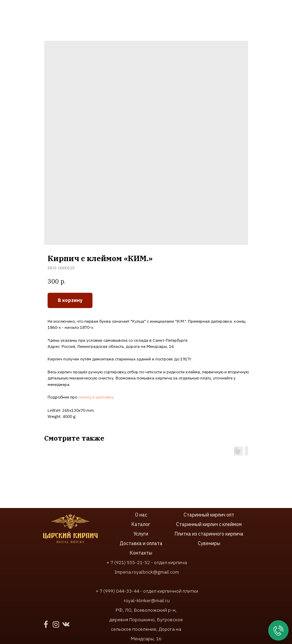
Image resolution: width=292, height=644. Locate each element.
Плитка (183, 534)
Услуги (141, 534)
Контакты (141, 553)
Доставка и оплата (141, 543)
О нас (141, 515)
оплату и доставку (96, 397)
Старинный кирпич (204, 515)
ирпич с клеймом (223, 524)
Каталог (141, 524)
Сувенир (207, 543)
